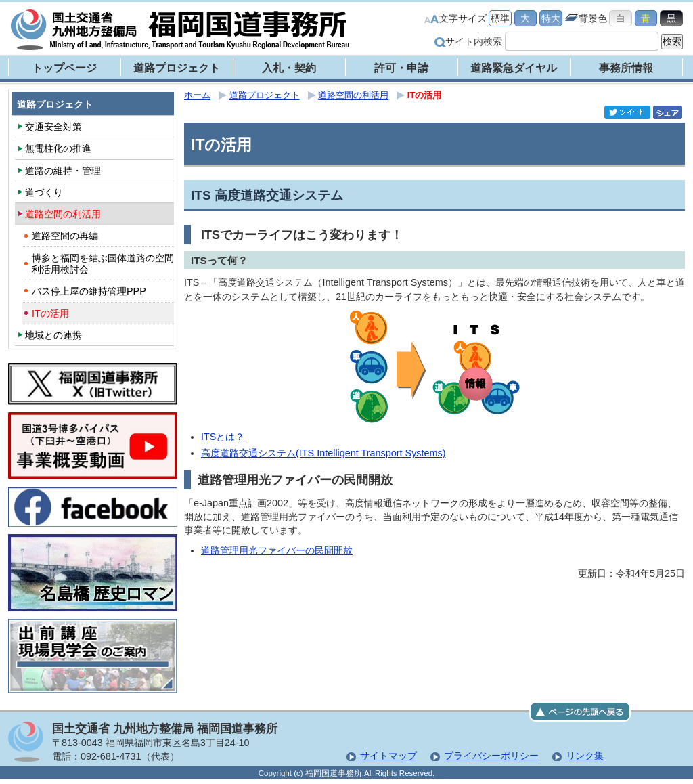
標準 (500, 18)
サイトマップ (388, 756)
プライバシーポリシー (491, 756)
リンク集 (585, 756)
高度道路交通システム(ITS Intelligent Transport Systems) (323, 453)
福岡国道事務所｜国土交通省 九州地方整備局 (181, 30)
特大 (551, 18)
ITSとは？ (223, 437)
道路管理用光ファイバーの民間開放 (277, 550)
